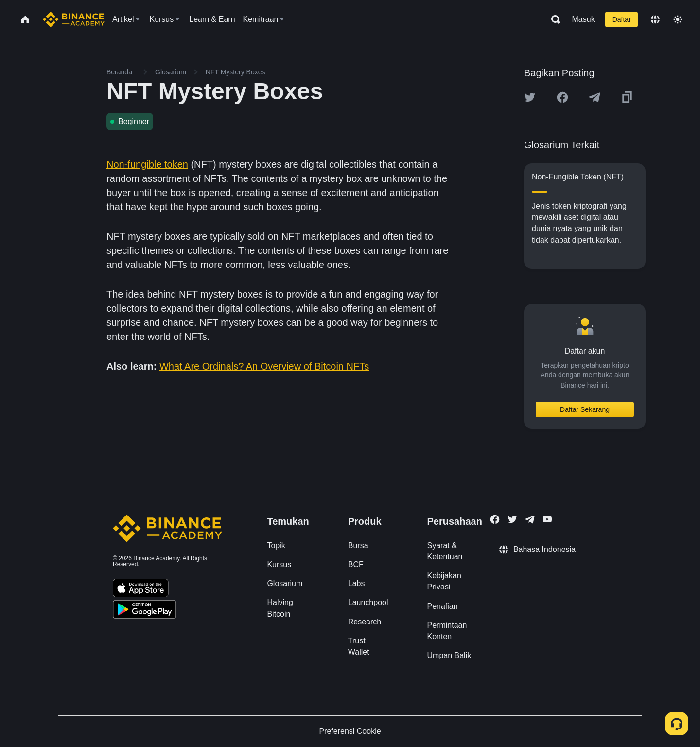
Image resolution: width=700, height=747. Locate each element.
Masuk (584, 19)
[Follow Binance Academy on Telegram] (530, 519)
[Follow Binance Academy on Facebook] (495, 519)
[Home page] (74, 19)
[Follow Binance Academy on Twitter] (512, 519)
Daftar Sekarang (585, 409)
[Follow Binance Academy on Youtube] (547, 519)
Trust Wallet (359, 646)
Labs (357, 583)
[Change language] (655, 19)
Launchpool (368, 602)
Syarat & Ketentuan (445, 551)
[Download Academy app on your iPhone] (141, 589)
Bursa (358, 545)
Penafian (443, 606)
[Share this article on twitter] (530, 97)
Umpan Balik (449, 655)
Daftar (622, 19)
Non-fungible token (147, 164)
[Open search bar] (553, 19)
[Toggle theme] (678, 19)
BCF (356, 564)
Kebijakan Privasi (444, 581)
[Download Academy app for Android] (144, 611)
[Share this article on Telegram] (595, 97)
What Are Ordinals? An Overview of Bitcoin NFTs (264, 366)
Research (365, 622)
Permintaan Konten (447, 631)
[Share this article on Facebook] (562, 97)
